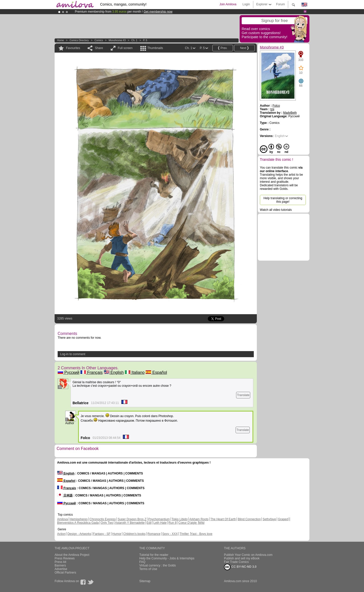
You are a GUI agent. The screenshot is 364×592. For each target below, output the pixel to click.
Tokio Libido (180, 519)
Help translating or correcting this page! (283, 200)
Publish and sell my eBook (242, 558)
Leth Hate (160, 523)
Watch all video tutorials (276, 210)
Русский (69, 372)
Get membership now (158, 12)
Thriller (185, 534)
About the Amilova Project (72, 555)
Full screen (125, 48)
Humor (117, 534)
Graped (283, 519)
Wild (201, 523)
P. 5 (145, 40)
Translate (243, 395)
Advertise (61, 569)
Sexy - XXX (170, 534)
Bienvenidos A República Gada (78, 523)
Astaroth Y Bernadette (130, 523)
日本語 (65, 495)
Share (99, 48)
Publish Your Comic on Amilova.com (248, 555)
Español (156, 372)
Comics (99, 40)
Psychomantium (159, 519)
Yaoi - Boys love (201, 534)
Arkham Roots (199, 519)
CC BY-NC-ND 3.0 (240, 567)
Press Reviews (65, 558)
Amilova (63, 519)
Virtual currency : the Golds (158, 565)
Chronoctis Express (103, 519)
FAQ (142, 562)
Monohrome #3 (117, 40)
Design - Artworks (79, 534)
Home (61, 40)
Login (246, 4)
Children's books (134, 534)
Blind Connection (249, 519)
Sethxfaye (269, 519)
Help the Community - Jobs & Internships (167, 558)
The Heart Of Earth (223, 519)
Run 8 (172, 523)
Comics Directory (79, 40)
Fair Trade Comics (236, 562)
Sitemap (145, 581)
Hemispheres (79, 519)
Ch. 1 (134, 40)
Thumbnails (155, 48)
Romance (154, 534)
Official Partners (65, 573)
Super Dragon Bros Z (132, 519)
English (114, 372)
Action (61, 534)
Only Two (107, 523)
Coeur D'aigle (188, 523)
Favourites (73, 48)
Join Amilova (228, 4)
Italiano (135, 372)
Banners (60, 565)
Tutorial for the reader (154, 555)
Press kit (60, 562)
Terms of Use (148, 569)
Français (92, 372)
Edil (149, 523)
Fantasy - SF (102, 534)
